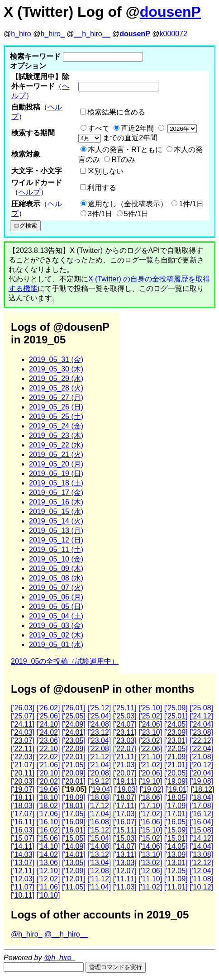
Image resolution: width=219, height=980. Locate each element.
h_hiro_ (52, 34)
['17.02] (150, 814)
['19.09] (176, 781)
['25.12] (99, 708)
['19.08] (201, 781)
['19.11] (125, 781)
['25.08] (201, 708)
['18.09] (74, 797)
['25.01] (176, 716)
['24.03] (23, 732)
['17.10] (150, 806)
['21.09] (176, 757)
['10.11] (23, 895)
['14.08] (99, 846)
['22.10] (48, 749)
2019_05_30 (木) (56, 369)
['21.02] (150, 765)
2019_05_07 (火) (56, 588)
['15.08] (201, 830)
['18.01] (74, 806)
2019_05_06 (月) (56, 597)
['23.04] (99, 740)
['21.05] (74, 765)
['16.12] (201, 814)
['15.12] (99, 830)
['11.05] (74, 887)
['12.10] (48, 871)
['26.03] (23, 708)
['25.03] (125, 716)
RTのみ (123, 159)
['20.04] (201, 773)
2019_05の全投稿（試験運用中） (65, 661)
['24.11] (23, 724)
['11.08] (201, 879)
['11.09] (176, 879)
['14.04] (201, 846)
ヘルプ (29, 192)
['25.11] (125, 708)
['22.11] (23, 749)
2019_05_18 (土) (56, 483)
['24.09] (74, 724)
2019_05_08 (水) (56, 578)
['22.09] (74, 749)
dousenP (170, 12)
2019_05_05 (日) (56, 607)
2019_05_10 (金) (56, 559)
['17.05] (74, 814)
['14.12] (201, 838)
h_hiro (21, 34)
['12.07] (125, 871)
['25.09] (176, 708)
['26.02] (48, 708)
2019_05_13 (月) (56, 530)
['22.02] (48, 757)
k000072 (174, 34)
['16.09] (74, 822)
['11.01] (176, 887)
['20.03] (23, 781)
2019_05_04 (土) (56, 616)
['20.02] (48, 781)
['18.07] (125, 797)
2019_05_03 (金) (56, 626)
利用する (102, 188)
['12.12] (201, 863)
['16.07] (125, 822)
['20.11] (23, 773)
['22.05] (176, 749)
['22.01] (74, 757)
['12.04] (201, 871)
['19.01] (177, 789)
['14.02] (48, 854)
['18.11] (23, 797)
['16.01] (74, 830)
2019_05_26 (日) (56, 407)
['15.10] (150, 830)
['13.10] (150, 854)
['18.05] (176, 797)
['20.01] (74, 781)
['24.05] (176, 724)
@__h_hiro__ (66, 934)
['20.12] (201, 765)
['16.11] (23, 822)
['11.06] (48, 887)
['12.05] (176, 871)
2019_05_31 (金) (56, 359)
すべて (99, 128)
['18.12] (203, 789)
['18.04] (201, 797)
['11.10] (150, 879)
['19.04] (100, 789)
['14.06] (150, 846)
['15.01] (176, 838)
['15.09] (176, 830)
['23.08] (201, 732)
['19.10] (150, 781)
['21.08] (201, 757)
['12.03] (23, 879)
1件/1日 (191, 204)
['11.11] (125, 879)
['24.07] (125, 724)
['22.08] (99, 749)
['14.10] (48, 846)
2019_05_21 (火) (56, 454)
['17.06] (48, 814)
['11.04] (99, 887)
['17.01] (176, 814)
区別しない (105, 171)
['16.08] (99, 822)
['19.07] (23, 789)
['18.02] (48, 806)
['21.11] (125, 757)
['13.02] (150, 863)
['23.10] (150, 732)
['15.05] (74, 838)
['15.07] (23, 838)
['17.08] (201, 806)
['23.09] (176, 732)
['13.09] (176, 854)
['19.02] (152, 789)
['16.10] (48, 822)
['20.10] (48, 773)
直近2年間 (137, 128)
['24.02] (48, 732)
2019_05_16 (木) (56, 502)
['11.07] (23, 887)
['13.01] (176, 863)
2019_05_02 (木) (56, 635)
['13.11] (125, 854)
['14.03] (23, 854)
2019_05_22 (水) (56, 445)
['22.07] (125, 749)
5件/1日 (136, 214)
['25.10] (150, 708)
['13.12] (99, 854)
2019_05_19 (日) (56, 473)
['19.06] (48, 789)
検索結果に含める (116, 112)
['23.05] (74, 740)
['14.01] (74, 854)
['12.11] (23, 871)
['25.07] (23, 716)
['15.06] (48, 838)
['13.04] (99, 863)
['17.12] (99, 806)
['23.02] (150, 740)
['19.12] (99, 781)
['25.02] (150, 716)
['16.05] (176, 822)
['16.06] (150, 822)
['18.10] (48, 797)
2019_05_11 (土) (56, 549)
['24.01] (74, 732)
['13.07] (23, 863)
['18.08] (99, 797)
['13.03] (125, 863)
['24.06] (150, 724)
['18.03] (23, 806)
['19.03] (126, 789)
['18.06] (150, 797)
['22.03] (23, 757)
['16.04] (201, 822)
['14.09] (74, 846)
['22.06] (150, 749)
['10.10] (48, 895)
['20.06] (150, 773)
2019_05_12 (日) (56, 540)
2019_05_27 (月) (56, 397)
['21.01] (176, 765)
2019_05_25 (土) (56, 416)
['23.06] (48, 740)
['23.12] (99, 732)
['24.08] (99, 724)
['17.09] (176, 806)
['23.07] (23, 740)
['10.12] (201, 887)
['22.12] (201, 740)
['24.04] (201, 724)
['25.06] (48, 716)
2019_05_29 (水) (56, 378)
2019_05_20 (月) (56, 464)
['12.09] (74, 871)
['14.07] (125, 846)
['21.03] (125, 765)
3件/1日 (100, 214)
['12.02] (48, 879)
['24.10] (48, 724)
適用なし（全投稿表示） (128, 204)
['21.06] (48, 765)
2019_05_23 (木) (56, 435)
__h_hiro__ (92, 34)
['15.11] (125, 830)
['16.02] (48, 830)
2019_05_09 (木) (56, 568)
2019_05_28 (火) (56, 388)
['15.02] (150, 838)
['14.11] (23, 846)
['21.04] (99, 765)
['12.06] (150, 871)
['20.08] (99, 773)
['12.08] (99, 871)
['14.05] (176, 846)
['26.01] (74, 708)
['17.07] (23, 814)
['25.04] (99, 716)
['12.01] (74, 879)
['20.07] (125, 773)
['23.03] (125, 740)
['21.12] (99, 757)
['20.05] (176, 773)
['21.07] (23, 765)
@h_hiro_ (27, 934)
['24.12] (201, 716)
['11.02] (150, 887)
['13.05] (74, 863)
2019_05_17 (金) (56, 492)
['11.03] (125, 887)
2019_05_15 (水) (56, 511)
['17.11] (125, 806)
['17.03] (125, 814)
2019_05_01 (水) (56, 645)
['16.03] (23, 830)
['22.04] (201, 749)
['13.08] (201, 854)
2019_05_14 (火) (56, 521)
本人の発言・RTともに (125, 150)
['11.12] (99, 879)
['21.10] (150, 757)
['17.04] (99, 814)
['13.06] (48, 863)
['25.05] (74, 716)
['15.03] (125, 838)
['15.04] (99, 838)
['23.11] (125, 732)
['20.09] (74, 773)
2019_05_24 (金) (56, 426)
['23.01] (176, 740)
